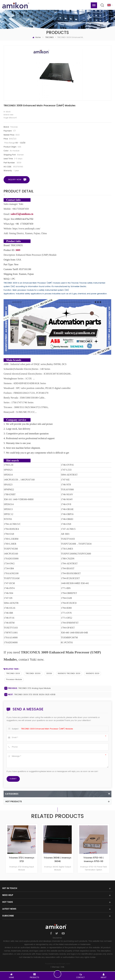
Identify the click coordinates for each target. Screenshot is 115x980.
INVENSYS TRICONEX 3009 (69, 674)
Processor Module (14, 680)
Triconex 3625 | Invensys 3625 (22, 860)
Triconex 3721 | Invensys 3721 (57, 860)
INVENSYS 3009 (93, 674)
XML (63, 967)
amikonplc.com (63, 964)
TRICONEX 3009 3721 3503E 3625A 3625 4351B (35, 695)
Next (110, 849)
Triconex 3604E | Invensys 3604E (93, 860)
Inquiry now (15, 180)
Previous (5, 849)
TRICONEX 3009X (33, 674)
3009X (49, 674)
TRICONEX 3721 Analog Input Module (34, 688)
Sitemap (55, 967)
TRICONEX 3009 (13, 674)
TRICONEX (49, 37)
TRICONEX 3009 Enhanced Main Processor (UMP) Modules (47, 729)
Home (37, 37)
